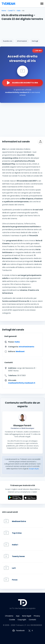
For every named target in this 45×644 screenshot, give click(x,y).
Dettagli (35, 41)
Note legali (27, 616)
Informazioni (22, 41)
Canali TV (11, 11)
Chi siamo (9, 616)
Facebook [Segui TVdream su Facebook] (18, 631)
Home (4, 11)
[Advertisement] (22, 29)
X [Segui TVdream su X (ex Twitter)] (31, 631)
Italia (19, 11)
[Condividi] (40, 141)
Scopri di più (34, 469)
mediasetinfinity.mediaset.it (22, 383)
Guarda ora (7, 41)
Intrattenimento (27, 347)
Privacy (37, 616)
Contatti (32, 620)
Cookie (12, 620)
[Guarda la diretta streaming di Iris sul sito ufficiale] (22, 83)
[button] (42, 3)
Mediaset (20, 351)
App (18, 616)
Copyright (22, 620)
